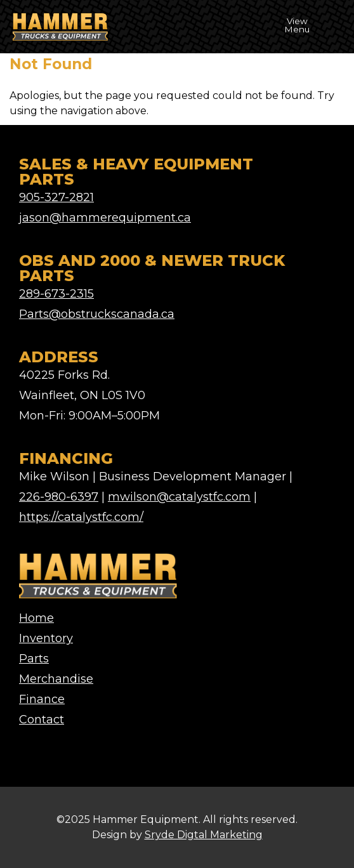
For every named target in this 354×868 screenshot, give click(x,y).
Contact (42, 720)
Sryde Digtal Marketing (204, 835)
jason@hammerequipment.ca (105, 218)
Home (36, 618)
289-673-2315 (56, 294)
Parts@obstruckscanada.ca (97, 314)
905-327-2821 (56, 197)
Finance (42, 699)
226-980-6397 (59, 497)
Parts (34, 659)
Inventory (46, 638)
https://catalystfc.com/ (81, 517)
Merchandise (56, 679)
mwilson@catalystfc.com (179, 497)
